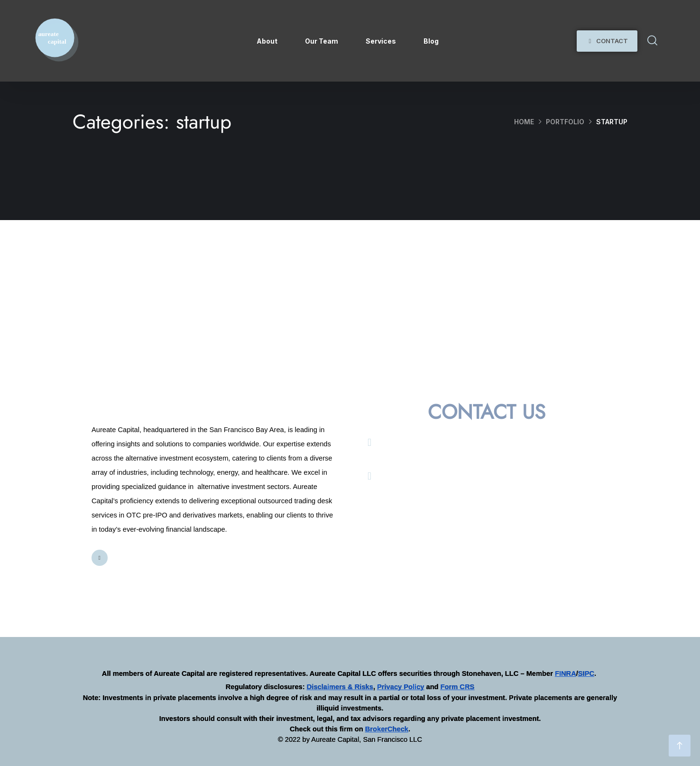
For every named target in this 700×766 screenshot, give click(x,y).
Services (381, 41)
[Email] (369, 443)
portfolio (565, 122)
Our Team (322, 41)
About (267, 41)
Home (524, 122)
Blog (431, 41)
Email (394, 442)
